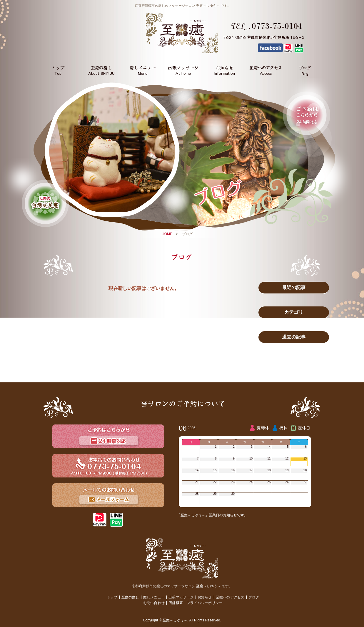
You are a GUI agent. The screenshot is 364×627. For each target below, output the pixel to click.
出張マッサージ (181, 597)
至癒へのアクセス (230, 597)
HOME (167, 234)
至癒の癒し (130, 597)
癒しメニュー (154, 597)
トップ (112, 597)
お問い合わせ (154, 603)
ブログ (254, 597)
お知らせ (205, 597)
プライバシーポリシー (205, 603)
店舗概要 (176, 603)
